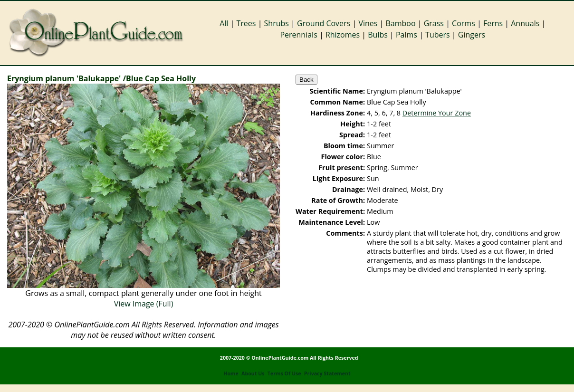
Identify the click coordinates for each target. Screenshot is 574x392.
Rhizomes (343, 35)
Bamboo (400, 23)
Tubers (438, 35)
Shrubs (277, 23)
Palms (407, 35)
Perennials (298, 35)
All (224, 23)
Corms (464, 23)
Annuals (525, 23)
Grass (434, 23)
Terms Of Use (284, 373)
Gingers (472, 35)
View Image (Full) (144, 304)
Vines (368, 23)
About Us (253, 373)
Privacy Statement (327, 373)
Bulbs (378, 35)
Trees (246, 23)
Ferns (493, 23)
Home (231, 373)
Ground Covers (324, 23)
